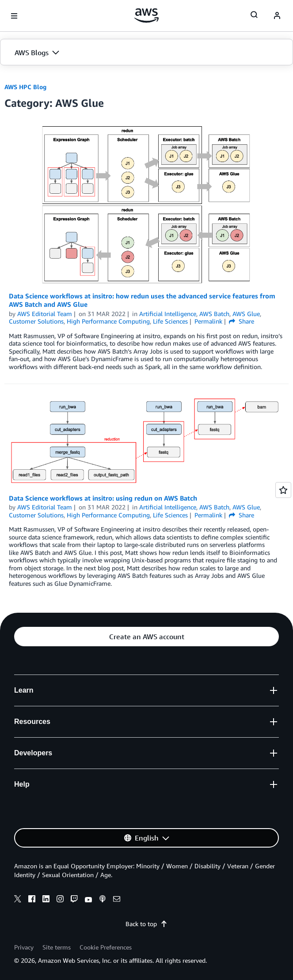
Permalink (208, 321)
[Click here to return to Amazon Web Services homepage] (146, 15)
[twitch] (74, 900)
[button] (146, 53)
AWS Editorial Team (45, 314)
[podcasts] (103, 900)
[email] (117, 900)
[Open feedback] (283, 490)
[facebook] (32, 900)
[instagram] (60, 900)
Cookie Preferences (106, 947)
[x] (18, 900)
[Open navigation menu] (14, 16)
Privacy (24, 947)
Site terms (57, 947)
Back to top (146, 924)
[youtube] (88, 900)
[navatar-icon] (277, 16)
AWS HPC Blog (25, 87)
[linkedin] (46, 900)
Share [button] (242, 321)
